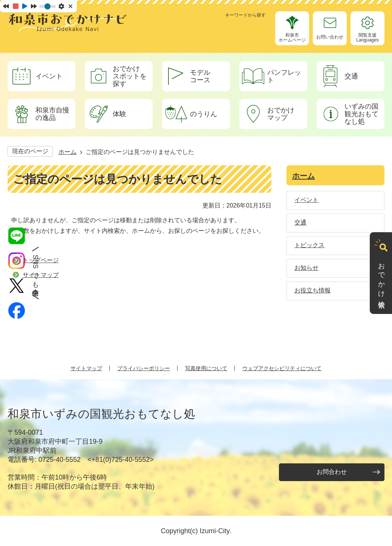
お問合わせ (332, 472)
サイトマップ (86, 368)
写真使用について (206, 368)
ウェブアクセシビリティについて (282, 368)
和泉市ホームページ (292, 38)
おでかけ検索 (381, 278)
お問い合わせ (330, 37)
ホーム (67, 152)
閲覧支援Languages (367, 38)
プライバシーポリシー (144, 368)
